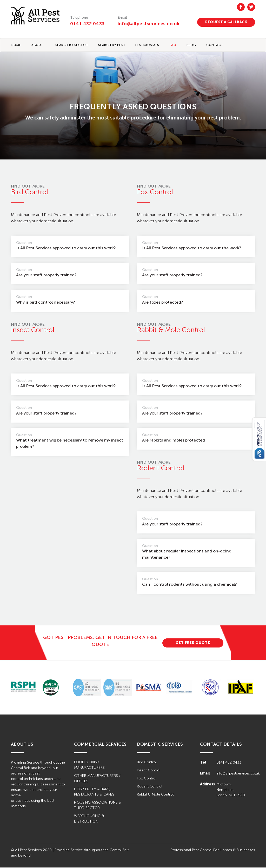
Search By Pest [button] (112, 45)
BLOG (191, 45)
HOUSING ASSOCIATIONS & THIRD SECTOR (98, 806)
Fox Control (147, 779)
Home (16, 45)
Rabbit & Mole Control (155, 795)
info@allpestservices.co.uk (149, 24)
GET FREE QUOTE (193, 643)
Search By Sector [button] (72, 45)
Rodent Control (149, 787)
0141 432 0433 (87, 24)
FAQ (173, 45)
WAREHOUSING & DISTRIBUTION (89, 819)
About (37, 45)
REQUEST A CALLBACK (226, 22)
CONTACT (215, 45)
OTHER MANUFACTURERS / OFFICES (97, 779)
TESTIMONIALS (147, 45)
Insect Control (149, 771)
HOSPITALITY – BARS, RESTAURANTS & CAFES (94, 792)
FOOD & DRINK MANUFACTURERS (89, 765)
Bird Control (147, 763)
